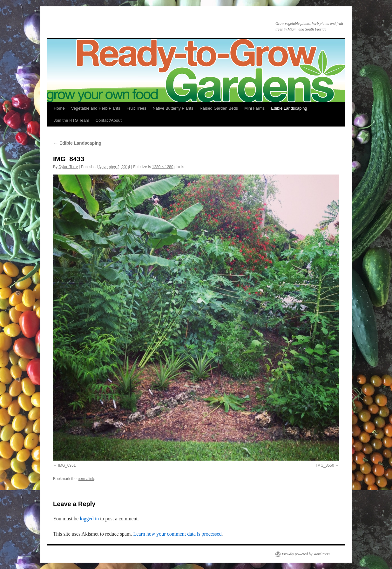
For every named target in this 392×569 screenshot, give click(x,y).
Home (59, 108)
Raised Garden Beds (219, 108)
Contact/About (109, 120)
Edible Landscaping (289, 108)
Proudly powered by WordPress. (306, 554)
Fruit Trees (136, 108)
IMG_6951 (67, 465)
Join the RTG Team (71, 120)
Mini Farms (254, 108)
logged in (89, 519)
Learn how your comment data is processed (177, 534)
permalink (86, 479)
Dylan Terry (68, 167)
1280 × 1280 (163, 167)
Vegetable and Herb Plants (96, 108)
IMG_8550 (325, 465)
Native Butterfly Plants (173, 108)
